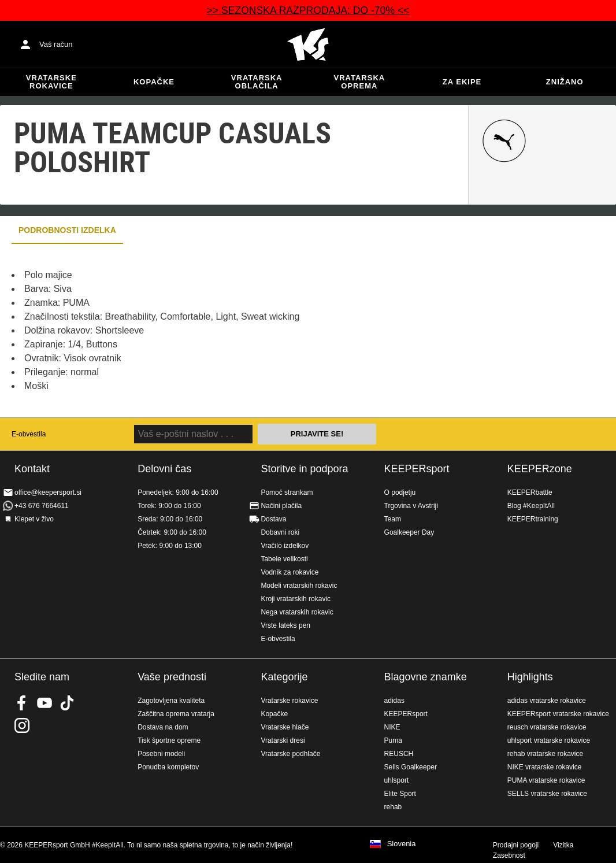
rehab (393, 807)
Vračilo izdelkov (285, 546)
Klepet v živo (34, 519)
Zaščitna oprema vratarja (176, 714)
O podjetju (400, 492)
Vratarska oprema (360, 82)
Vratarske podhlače (290, 754)
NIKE (392, 727)
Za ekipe (462, 82)
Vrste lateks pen (285, 625)
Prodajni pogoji (516, 845)
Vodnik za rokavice (290, 572)
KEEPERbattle (530, 492)
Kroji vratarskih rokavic (296, 599)
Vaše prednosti (172, 677)
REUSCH (399, 754)
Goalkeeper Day (409, 532)
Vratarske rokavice (51, 82)
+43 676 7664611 (42, 506)
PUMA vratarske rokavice (546, 780)
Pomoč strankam (287, 492)
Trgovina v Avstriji (411, 506)
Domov (308, 45)
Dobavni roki (280, 532)
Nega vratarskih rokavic (297, 612)
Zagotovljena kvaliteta (171, 701)
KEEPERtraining (533, 519)
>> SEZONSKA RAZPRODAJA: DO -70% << (308, 10)
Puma (393, 740)
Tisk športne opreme (169, 740)
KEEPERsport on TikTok (67, 703)
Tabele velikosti (284, 559)
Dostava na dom (163, 727)
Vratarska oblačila (257, 82)
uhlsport (397, 780)
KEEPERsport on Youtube (44, 703)
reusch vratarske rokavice (547, 727)
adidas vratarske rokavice (547, 701)
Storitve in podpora (304, 469)
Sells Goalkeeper (411, 767)
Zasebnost (509, 855)
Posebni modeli (161, 754)
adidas (394, 701)
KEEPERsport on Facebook (22, 703)
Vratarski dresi (283, 740)
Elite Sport (400, 794)
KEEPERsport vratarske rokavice (558, 714)
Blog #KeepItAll (531, 506)
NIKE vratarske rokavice (545, 767)
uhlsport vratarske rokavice (549, 740)
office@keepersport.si (48, 492)
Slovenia (402, 844)
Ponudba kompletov (168, 767)
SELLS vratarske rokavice (547, 794)
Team (393, 519)
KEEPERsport (417, 469)
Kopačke (154, 82)
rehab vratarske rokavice (545, 754)
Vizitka (563, 845)
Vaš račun (56, 44)
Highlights (530, 677)
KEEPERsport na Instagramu (22, 725)
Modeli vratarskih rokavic (299, 586)
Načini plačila (281, 506)
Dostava (273, 519)
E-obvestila (29, 434)
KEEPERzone (540, 469)
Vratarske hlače (285, 727)
